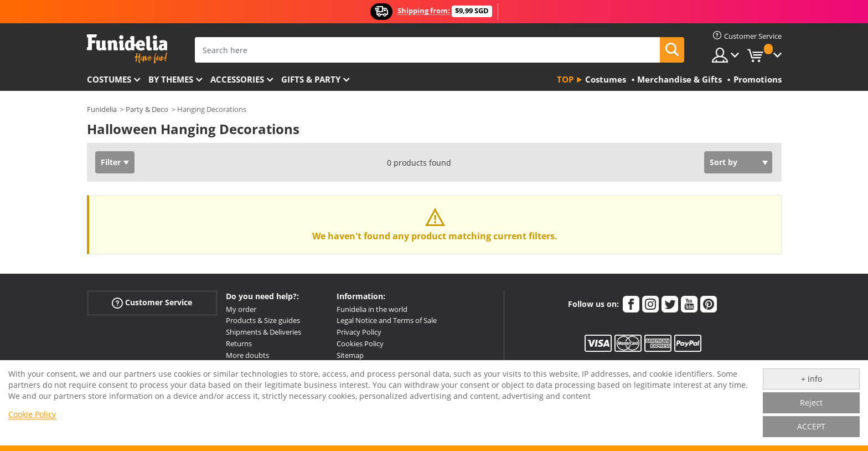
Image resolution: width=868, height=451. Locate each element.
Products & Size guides (263, 320)
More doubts (247, 355)
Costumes (109, 79)
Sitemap (350, 355)
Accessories (237, 79)
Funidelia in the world (372, 309)
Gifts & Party (311, 79)
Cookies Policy (360, 344)
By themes (171, 79)
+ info (812, 379)
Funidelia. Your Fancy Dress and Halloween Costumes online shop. (127, 49)
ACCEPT (811, 426)
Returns (239, 344)
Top (565, 79)
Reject (811, 403)
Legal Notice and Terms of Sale (387, 320)
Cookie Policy (32, 414)
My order (241, 309)
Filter (111, 162)
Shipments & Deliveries (263, 332)
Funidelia (102, 109)
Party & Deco (147, 109)
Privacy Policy (359, 332)
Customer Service (152, 302)
